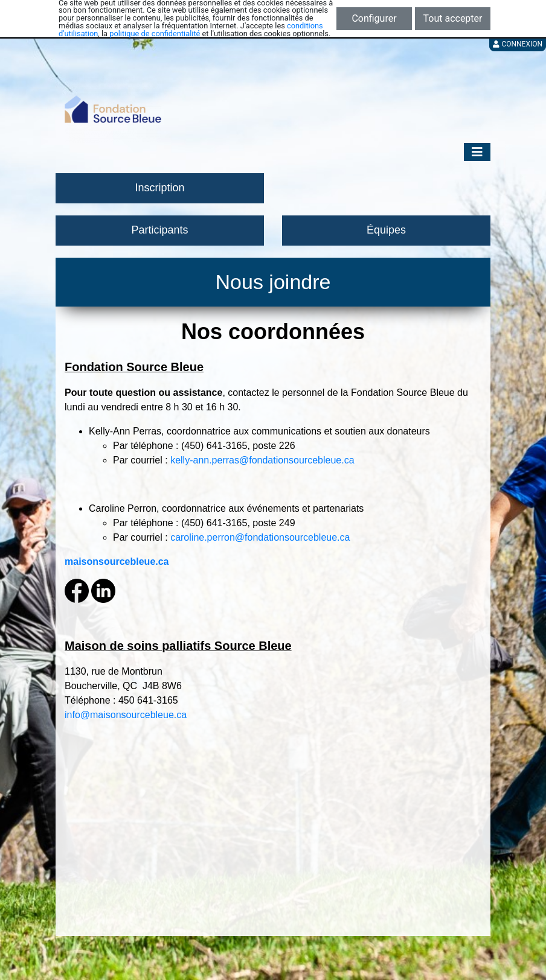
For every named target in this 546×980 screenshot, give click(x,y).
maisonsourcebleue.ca (117, 562)
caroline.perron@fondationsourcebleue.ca (260, 537)
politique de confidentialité (155, 33)
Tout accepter (453, 18)
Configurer (374, 18)
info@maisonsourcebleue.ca (126, 715)
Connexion (518, 44)
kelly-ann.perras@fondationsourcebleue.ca (262, 460)
